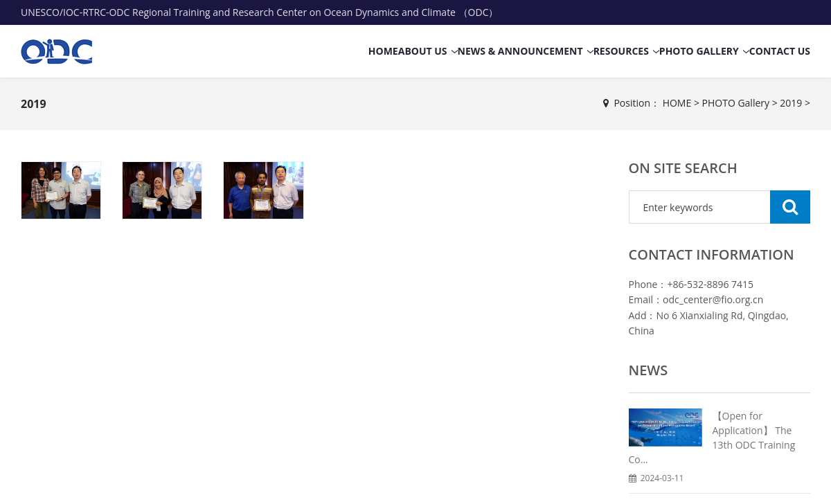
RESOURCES (621, 51)
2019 (34, 104)
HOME (383, 51)
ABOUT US (423, 51)
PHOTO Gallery (699, 51)
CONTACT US (780, 51)
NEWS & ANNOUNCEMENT (520, 51)
